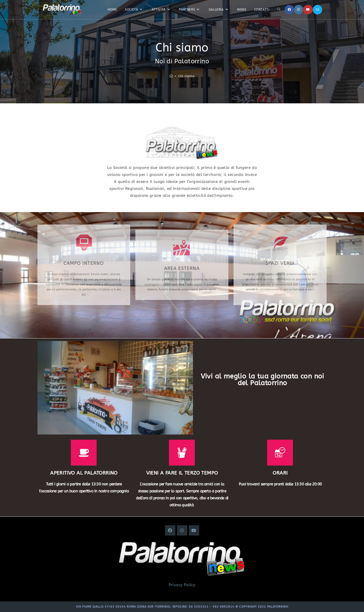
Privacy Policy (182, 585)
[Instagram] (299, 10)
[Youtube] (194, 530)
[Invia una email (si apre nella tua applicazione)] (317, 10)
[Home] (171, 76)
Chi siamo (187, 76)
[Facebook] (289, 10)
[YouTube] (308, 10)
